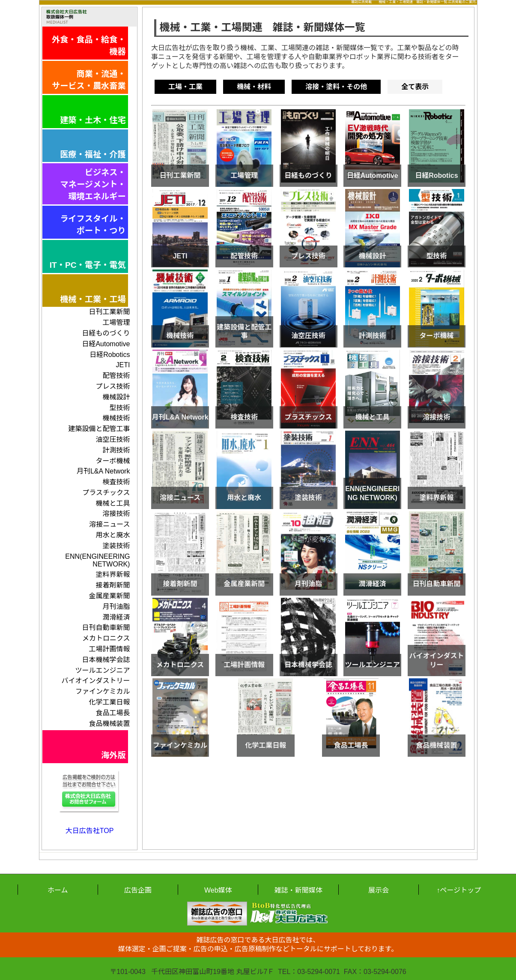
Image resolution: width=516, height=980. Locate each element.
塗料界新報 (113, 574)
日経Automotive (106, 344)
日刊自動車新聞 (106, 628)
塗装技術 (116, 546)
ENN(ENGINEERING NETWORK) (97, 560)
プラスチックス (106, 493)
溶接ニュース (109, 524)
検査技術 (116, 482)
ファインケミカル (103, 691)
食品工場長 (113, 713)
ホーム (58, 890)
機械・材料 (254, 87)
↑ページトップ (459, 890)
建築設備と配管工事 (99, 429)
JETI (123, 365)
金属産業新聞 (109, 596)
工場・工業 (185, 87)
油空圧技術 (113, 439)
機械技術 (116, 418)
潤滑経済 (116, 617)
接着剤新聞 (113, 585)
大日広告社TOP (90, 831)
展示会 (379, 890)
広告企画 (138, 890)
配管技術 (116, 376)
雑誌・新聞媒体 (298, 890)
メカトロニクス (106, 638)
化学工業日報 (109, 702)
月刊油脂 (116, 607)
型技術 (119, 408)
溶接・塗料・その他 (336, 87)
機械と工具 (113, 503)
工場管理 (116, 322)
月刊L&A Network (103, 471)
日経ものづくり (106, 333)
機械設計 (116, 397)
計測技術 (116, 450)
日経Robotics (110, 355)
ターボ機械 (113, 461)
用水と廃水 (113, 535)
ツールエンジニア (102, 670)
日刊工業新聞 (109, 312)
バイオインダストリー (95, 681)
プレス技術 (113, 386)
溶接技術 (116, 514)
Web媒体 (218, 890)
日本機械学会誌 (106, 660)
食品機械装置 (109, 724)
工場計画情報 (109, 649)
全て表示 (415, 87)
